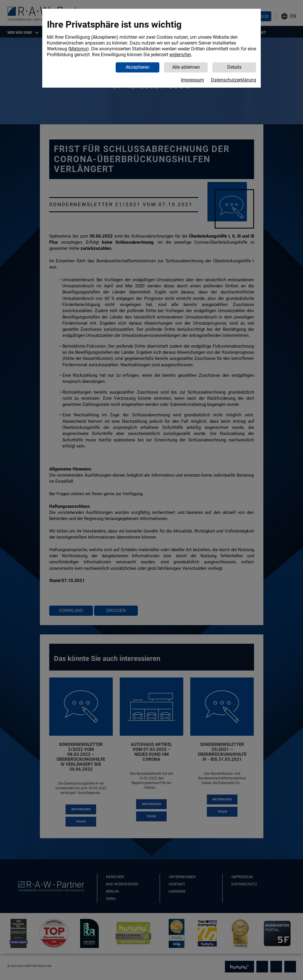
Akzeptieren (138, 67)
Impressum (192, 80)
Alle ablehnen (186, 67)
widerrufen (180, 55)
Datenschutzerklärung (234, 80)
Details (234, 67)
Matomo (78, 49)
